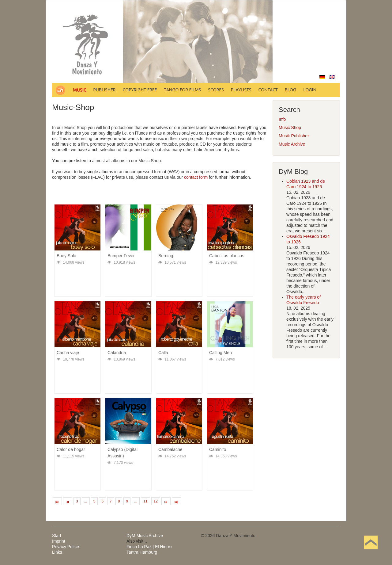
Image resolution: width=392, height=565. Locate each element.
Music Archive (292, 144)
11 (145, 501)
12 (156, 501)
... (86, 501)
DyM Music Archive (145, 536)
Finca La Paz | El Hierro (149, 547)
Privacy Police (66, 547)
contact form (196, 177)
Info (282, 119)
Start (57, 536)
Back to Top (371, 552)
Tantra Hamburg (142, 552)
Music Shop (290, 128)
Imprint (59, 541)
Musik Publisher (294, 136)
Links (57, 552)
